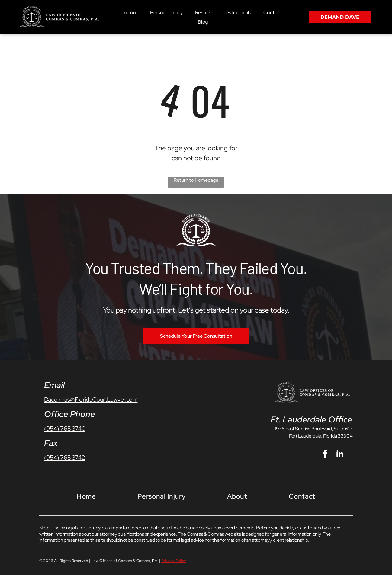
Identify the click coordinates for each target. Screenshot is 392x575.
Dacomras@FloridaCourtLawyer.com (91, 400)
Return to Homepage (196, 180)
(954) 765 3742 (64, 458)
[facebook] (325, 455)
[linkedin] (340, 455)
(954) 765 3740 (65, 429)
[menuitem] (131, 12)
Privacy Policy (53, 547)
